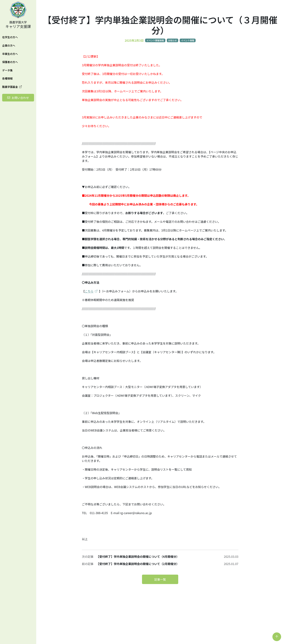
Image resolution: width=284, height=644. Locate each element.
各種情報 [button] (7, 78)
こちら (91, 291)
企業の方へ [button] (9, 45)
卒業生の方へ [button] (10, 54)
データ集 (7, 70)
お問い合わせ (20, 98)
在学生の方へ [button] (10, 37)
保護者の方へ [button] (10, 62)
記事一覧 (160, 579)
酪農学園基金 (12, 87)
